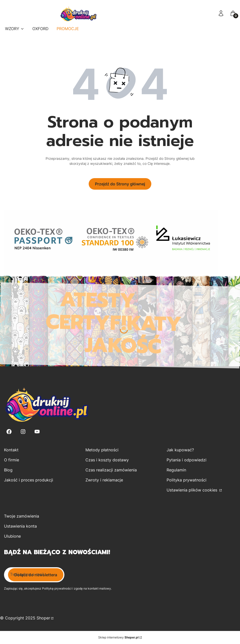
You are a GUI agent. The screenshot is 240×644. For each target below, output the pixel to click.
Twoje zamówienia (22, 516)
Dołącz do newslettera (36, 575)
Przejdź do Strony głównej (120, 184)
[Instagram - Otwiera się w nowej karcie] (23, 432)
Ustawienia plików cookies (193, 490)
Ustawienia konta (20, 526)
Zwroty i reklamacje (104, 480)
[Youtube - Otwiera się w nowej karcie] (37, 432)
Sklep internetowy (118, 637)
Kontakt (11, 450)
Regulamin (176, 470)
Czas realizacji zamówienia (111, 470)
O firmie (12, 460)
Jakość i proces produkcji (29, 480)
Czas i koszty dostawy (107, 460)
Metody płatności (102, 450)
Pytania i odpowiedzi (187, 460)
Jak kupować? (180, 450)
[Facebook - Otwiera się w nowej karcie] (9, 432)
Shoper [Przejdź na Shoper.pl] (43, 618)
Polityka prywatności (187, 480)
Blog (8, 470)
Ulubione (12, 536)
